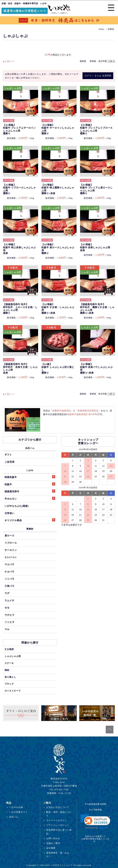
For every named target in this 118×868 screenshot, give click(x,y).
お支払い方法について (58, 807)
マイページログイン (57, 820)
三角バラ (10, 586)
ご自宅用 (10, 462)
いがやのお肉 (16, 807)
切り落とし (10, 677)
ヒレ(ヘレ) (10, 557)
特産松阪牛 (30, 477)
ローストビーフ (13, 691)
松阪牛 (30, 484)
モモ (7, 608)
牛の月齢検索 (95, 810)
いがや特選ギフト (18, 812)
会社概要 (51, 848)
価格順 (83, 61)
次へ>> (11, 61)
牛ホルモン (30, 498)
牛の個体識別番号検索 (95, 804)
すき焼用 (9, 649)
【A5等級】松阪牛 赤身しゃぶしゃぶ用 (95, 247)
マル (7, 629)
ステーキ (9, 663)
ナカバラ (10, 572)
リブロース (11, 543)
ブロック (9, 684)
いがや (30, 470)
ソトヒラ (10, 622)
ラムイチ (10, 600)
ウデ (7, 593)
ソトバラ (10, 579)
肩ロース (10, 536)
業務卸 (30, 529)
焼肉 (7, 670)
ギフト (8, 455)
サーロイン (11, 550)
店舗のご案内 (53, 843)
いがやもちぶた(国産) (17, 506)
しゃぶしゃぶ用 (13, 656)
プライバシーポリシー (58, 825)
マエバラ (10, 564)
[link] (95, 822)
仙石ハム (30, 448)
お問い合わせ (53, 838)
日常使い (10, 513)
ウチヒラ (10, 615)
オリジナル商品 (30, 520)
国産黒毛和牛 (30, 491)
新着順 (93, 61)
